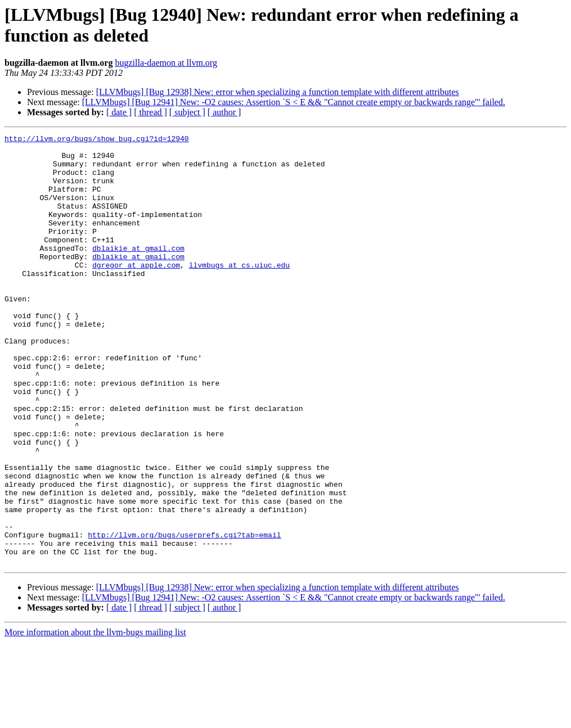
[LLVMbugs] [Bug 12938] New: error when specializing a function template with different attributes (278, 92)
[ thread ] (150, 112)
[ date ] (119, 112)
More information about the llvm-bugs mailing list (95, 718)
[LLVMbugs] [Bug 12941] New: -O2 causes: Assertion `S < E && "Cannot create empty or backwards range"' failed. (294, 102)
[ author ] (224, 112)
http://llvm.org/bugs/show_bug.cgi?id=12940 (97, 140)
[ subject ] (187, 112)
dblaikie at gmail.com (138, 272)
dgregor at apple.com (136, 292)
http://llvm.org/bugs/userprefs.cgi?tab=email (184, 616)
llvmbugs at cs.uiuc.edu (239, 292)
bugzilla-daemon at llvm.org (166, 63)
